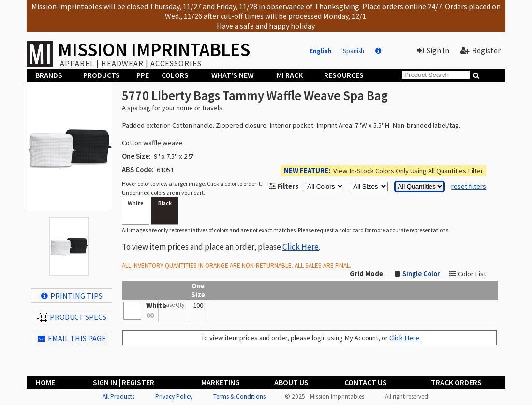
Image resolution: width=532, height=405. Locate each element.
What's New (233, 75)
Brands (49, 75)
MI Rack (290, 75)
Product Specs (72, 317)
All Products (118, 397)
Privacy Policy (174, 397)
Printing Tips (72, 296)
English (321, 51)
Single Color (421, 274)
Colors (175, 75)
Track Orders (456, 382)
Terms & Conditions (239, 397)
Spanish (354, 51)
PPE (143, 75)
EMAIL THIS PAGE (72, 338)
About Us (291, 382)
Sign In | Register (124, 382)
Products (102, 75)
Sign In (433, 50)
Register (480, 50)
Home (45, 382)
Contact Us (366, 382)
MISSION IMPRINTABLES (154, 50)
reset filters (469, 186)
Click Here (301, 247)
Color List (472, 274)
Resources (344, 75)
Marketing (221, 382)
